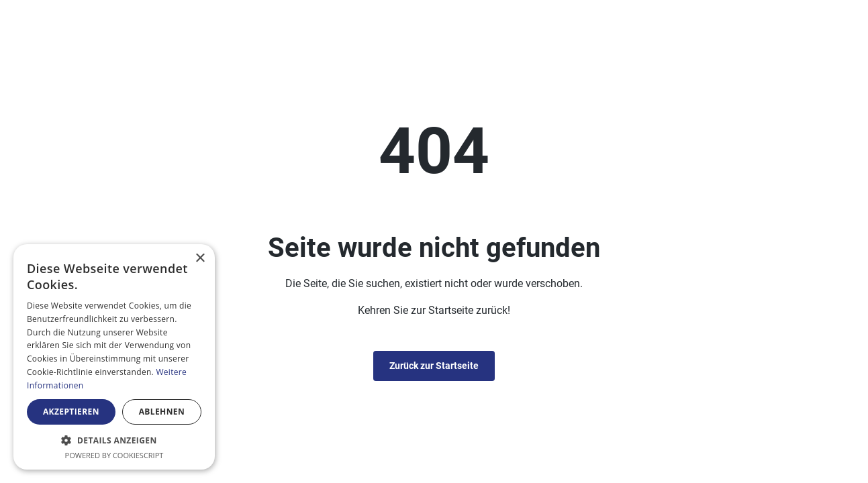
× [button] (200, 259)
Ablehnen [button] (162, 412)
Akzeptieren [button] (71, 412)
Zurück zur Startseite (434, 366)
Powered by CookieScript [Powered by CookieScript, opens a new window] (114, 455)
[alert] (114, 357)
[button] (114, 440)
